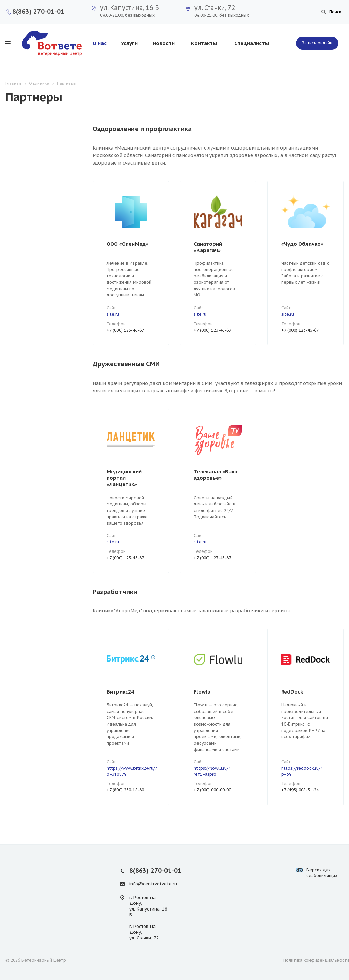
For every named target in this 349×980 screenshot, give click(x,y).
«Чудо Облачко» (302, 244)
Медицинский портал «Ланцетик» (124, 478)
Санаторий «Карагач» (208, 247)
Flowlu (202, 692)
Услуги (129, 43)
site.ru (113, 314)
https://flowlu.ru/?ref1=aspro (212, 771)
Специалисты (252, 43)
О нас (100, 43)
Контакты (204, 43)
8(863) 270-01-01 (38, 11)
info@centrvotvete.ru (153, 884)
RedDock (292, 692)
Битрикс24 (120, 692)
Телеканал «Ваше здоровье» (216, 475)
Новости (164, 43)
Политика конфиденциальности (316, 960)
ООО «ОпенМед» (128, 244)
